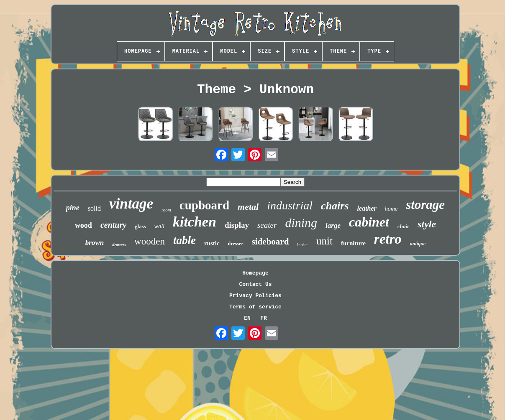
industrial (290, 205)
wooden (150, 241)
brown (95, 243)
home (391, 209)
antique (418, 244)
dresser (236, 244)
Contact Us (255, 284)
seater (267, 225)
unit (324, 241)
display (237, 225)
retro (388, 239)
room (166, 210)
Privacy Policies (255, 296)
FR (264, 318)
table (185, 240)
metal (248, 207)
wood (83, 225)
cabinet (369, 222)
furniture (353, 243)
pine (73, 208)
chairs (335, 206)
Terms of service (255, 307)
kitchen (195, 222)
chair (403, 226)
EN (247, 318)
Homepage (255, 273)
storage (425, 205)
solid (94, 208)
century (113, 225)
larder (302, 244)
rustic (212, 243)
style (427, 224)
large (333, 225)
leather (367, 208)
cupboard (204, 205)
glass (140, 226)
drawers (119, 245)
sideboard (270, 242)
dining (301, 223)
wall (159, 226)
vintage (131, 204)
